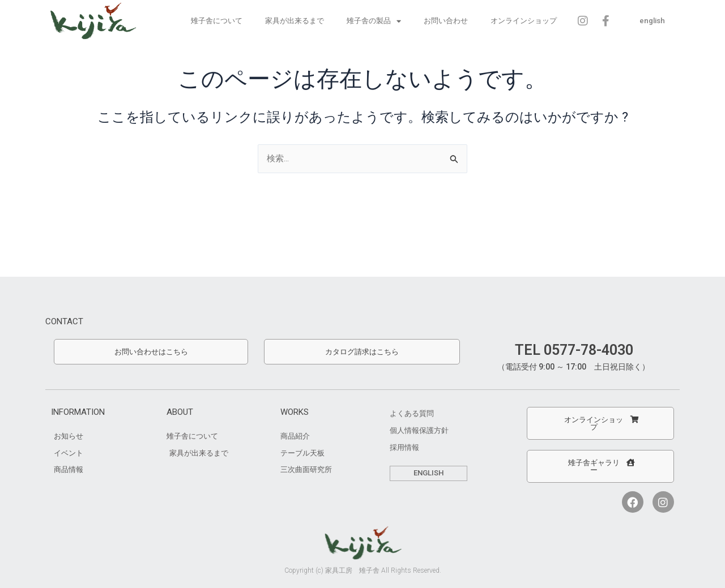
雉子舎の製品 (373, 21)
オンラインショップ (523, 21)
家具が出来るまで (294, 21)
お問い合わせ (445, 21)
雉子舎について (216, 21)
